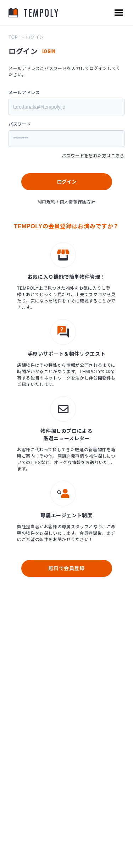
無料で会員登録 (66, 568)
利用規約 (47, 202)
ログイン (67, 182)
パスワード (20, 124)
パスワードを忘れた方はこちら (93, 156)
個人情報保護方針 (77, 202)
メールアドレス (24, 93)
